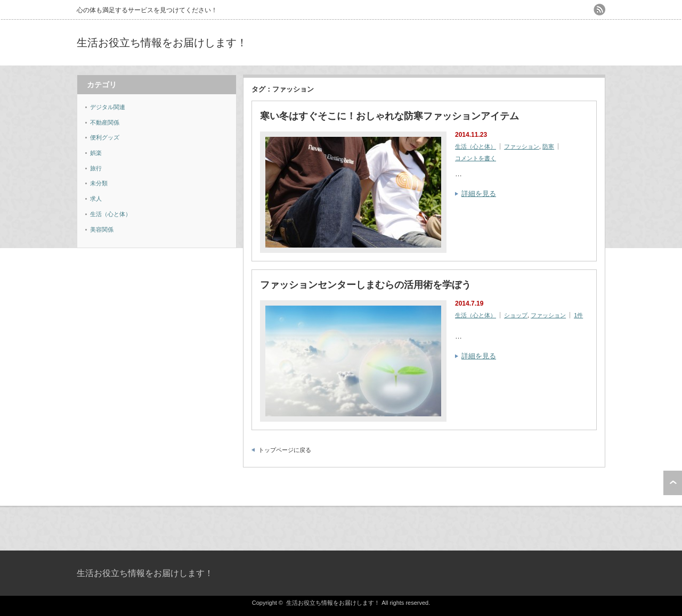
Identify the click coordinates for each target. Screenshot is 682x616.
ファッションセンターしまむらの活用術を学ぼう (366, 285)
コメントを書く (476, 158)
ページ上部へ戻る (673, 483)
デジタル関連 (108, 107)
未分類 (99, 183)
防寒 (548, 146)
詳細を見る (479, 194)
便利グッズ (105, 137)
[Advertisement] (481, 43)
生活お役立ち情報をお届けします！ (162, 43)
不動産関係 (105, 122)
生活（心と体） (476, 146)
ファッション (522, 146)
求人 (96, 199)
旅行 (96, 168)
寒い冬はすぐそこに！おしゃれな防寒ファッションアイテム (389, 116)
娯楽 (96, 153)
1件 (578, 315)
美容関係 (102, 229)
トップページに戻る (285, 450)
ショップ (516, 315)
